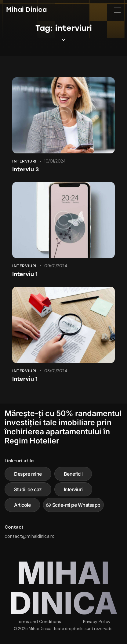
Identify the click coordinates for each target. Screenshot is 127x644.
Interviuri (24, 161)
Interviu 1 (25, 274)
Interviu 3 (25, 170)
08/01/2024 (56, 371)
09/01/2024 (56, 266)
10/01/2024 (55, 161)
